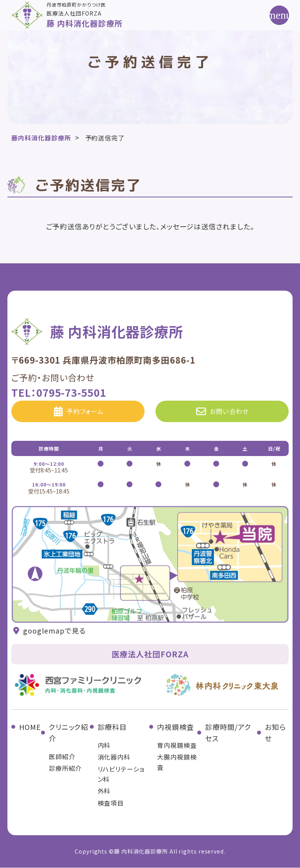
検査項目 (111, 804)
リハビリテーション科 (121, 775)
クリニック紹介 (69, 733)
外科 (104, 792)
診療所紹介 (65, 769)
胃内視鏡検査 (177, 746)
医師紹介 (62, 757)
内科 (104, 746)
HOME (30, 728)
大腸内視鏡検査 (177, 763)
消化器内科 (114, 758)
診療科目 (112, 728)
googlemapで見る (48, 631)
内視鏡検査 (176, 728)
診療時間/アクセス (228, 733)
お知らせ (275, 733)
